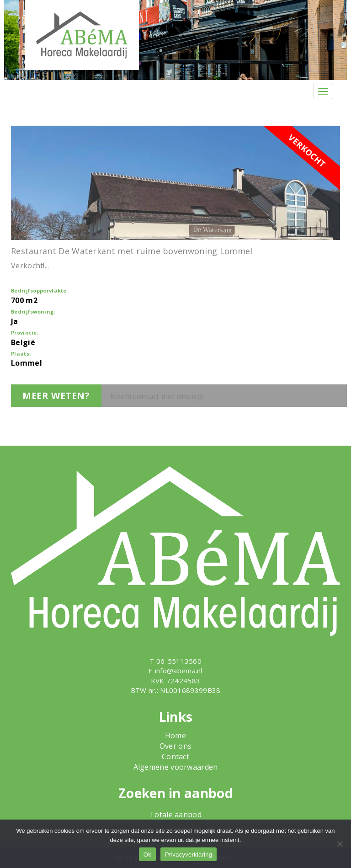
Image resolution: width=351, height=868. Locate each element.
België (23, 342)
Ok (147, 855)
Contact (175, 756)
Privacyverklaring (189, 855)
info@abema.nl (179, 671)
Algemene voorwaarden (176, 767)
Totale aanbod (175, 815)
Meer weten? (56, 396)
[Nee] (340, 844)
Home (175, 735)
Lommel (27, 363)
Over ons (175, 746)
